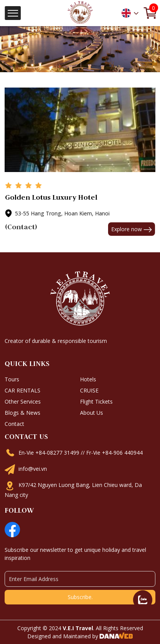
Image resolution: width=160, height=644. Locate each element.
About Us (92, 413)
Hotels (88, 379)
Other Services (23, 401)
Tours (12, 379)
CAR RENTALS (22, 390)
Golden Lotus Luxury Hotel (51, 197)
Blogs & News (22, 413)
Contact (14, 424)
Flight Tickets (96, 401)
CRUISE (89, 390)
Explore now (132, 229)
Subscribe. (80, 597)
